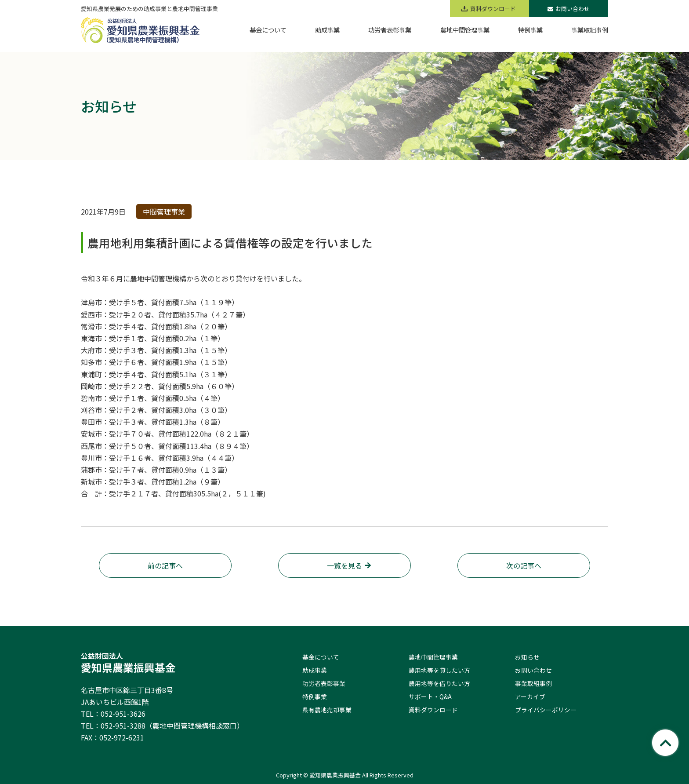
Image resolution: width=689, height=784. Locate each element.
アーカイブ (530, 696)
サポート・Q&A (430, 696)
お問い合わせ (569, 9)
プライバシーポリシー (546, 710)
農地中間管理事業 (433, 657)
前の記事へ (165, 565)
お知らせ (527, 657)
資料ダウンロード (433, 710)
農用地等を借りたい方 (439, 683)
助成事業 (315, 670)
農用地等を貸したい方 (439, 670)
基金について (321, 657)
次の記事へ (524, 565)
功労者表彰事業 (324, 683)
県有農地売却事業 (327, 710)
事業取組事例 (533, 683)
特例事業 (315, 696)
